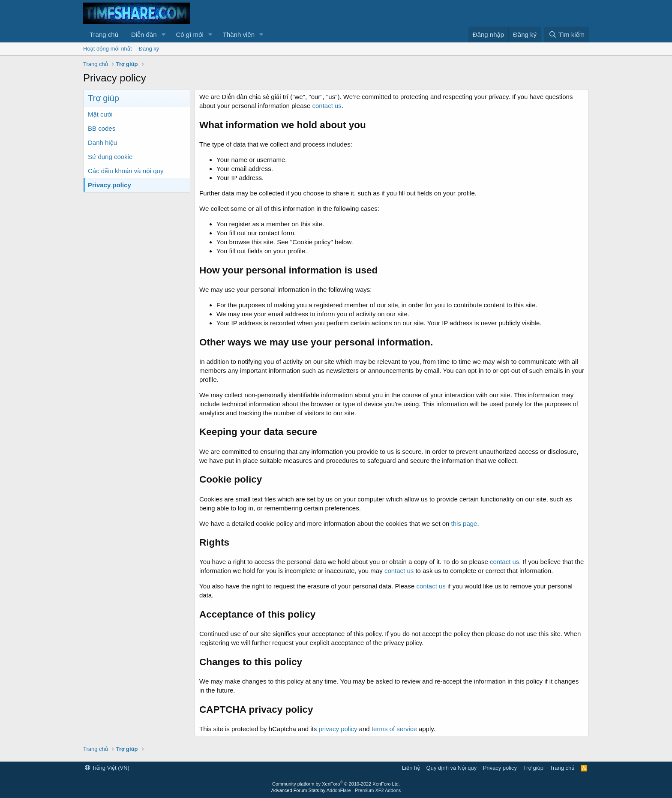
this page (464, 523)
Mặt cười (100, 114)
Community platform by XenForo (336, 784)
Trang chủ (104, 34)
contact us (327, 106)
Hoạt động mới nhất (108, 49)
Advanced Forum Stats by (336, 790)
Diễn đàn (144, 34)
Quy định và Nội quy (452, 768)
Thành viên (239, 34)
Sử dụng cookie (110, 157)
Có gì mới (189, 34)
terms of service (394, 729)
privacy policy (338, 729)
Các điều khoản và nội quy (126, 171)
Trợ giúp (533, 768)
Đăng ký (149, 49)
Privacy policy (109, 185)
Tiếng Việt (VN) (107, 768)
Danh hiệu (102, 142)
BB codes (102, 128)
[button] (163, 34)
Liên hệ (411, 768)
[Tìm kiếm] (567, 34)
